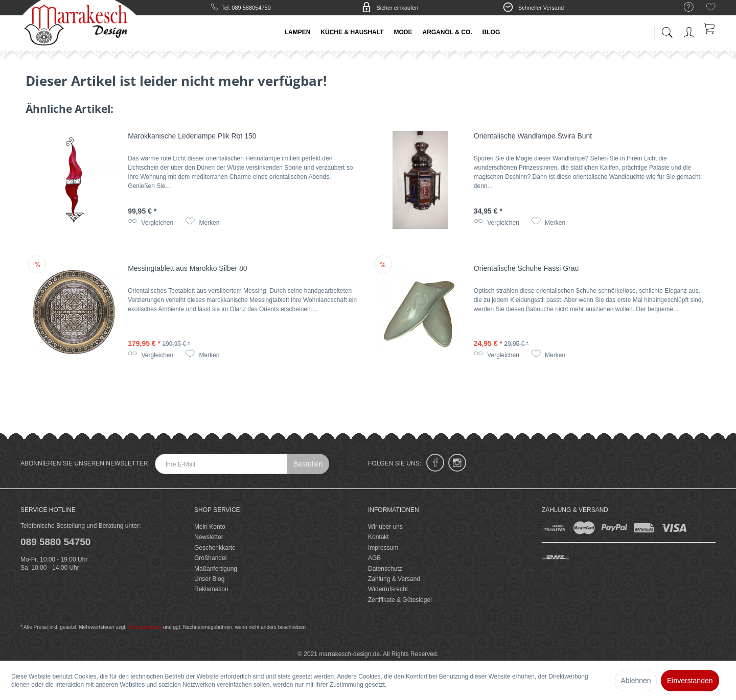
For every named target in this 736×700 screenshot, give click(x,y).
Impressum (383, 548)
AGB (374, 558)
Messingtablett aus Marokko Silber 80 (187, 268)
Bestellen (308, 464)
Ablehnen (636, 681)
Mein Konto (210, 527)
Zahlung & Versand (394, 579)
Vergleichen (151, 223)
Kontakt (378, 537)
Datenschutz (385, 569)
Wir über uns (385, 527)
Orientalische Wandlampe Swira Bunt (533, 136)
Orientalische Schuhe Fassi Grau (526, 268)
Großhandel (210, 558)
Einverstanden (690, 681)
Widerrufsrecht (388, 589)
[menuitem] (684, 7)
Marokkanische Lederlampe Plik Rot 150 (192, 136)
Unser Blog (209, 579)
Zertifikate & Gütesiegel (400, 600)
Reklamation (211, 589)
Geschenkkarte (215, 548)
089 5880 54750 (55, 542)
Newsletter (209, 537)
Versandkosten (145, 627)
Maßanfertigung (216, 569)
